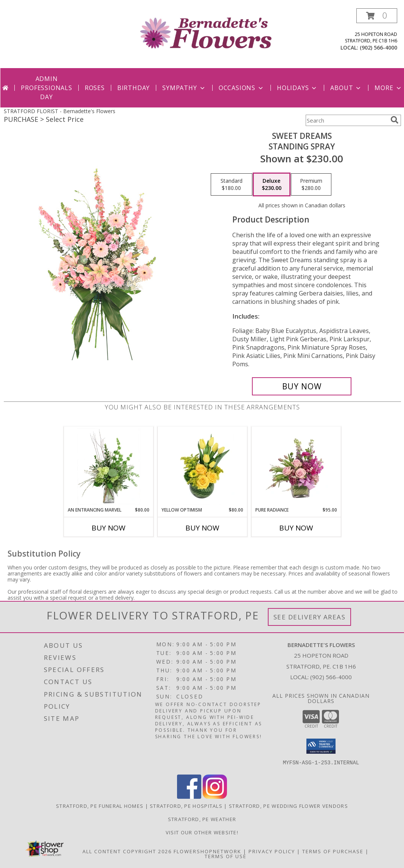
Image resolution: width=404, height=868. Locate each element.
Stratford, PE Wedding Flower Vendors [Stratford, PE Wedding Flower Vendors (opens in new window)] (288, 806)
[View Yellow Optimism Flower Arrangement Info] (203, 467)
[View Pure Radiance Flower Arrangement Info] (296, 467)
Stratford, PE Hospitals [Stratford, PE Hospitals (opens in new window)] (186, 806)
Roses (95, 88)
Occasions (242, 88)
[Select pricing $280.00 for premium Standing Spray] (311, 185)
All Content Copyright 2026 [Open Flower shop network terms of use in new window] (127, 851)
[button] (377, 16)
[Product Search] (347, 120)
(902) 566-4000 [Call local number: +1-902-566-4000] (378, 47)
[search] (395, 120)
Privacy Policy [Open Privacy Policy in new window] (272, 851)
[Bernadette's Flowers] (205, 32)
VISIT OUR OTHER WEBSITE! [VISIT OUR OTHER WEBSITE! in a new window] (202, 832)
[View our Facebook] (189, 797)
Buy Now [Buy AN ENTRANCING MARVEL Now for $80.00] (109, 528)
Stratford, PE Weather (202, 819)
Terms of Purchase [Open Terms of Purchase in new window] (333, 851)
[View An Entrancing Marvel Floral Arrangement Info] (109, 467)
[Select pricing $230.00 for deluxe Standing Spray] (272, 185)
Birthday (134, 88)
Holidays (297, 88)
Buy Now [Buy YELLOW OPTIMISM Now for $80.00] (202, 528)
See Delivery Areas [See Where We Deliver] (310, 617)
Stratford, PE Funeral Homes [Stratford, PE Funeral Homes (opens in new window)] (100, 806)
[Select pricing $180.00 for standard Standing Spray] (232, 185)
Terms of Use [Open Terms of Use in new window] (226, 856)
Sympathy (184, 88)
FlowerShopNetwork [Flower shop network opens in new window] (207, 851)
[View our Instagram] (215, 797)
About (346, 88)
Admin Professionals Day (46, 88)
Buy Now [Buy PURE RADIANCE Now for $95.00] (296, 528)
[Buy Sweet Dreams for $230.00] (302, 386)
